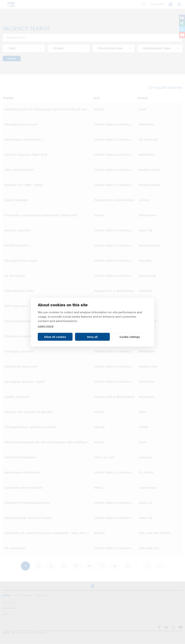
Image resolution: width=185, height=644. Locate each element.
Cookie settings (130, 337)
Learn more (46, 326)
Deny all (92, 337)
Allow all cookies (55, 337)
